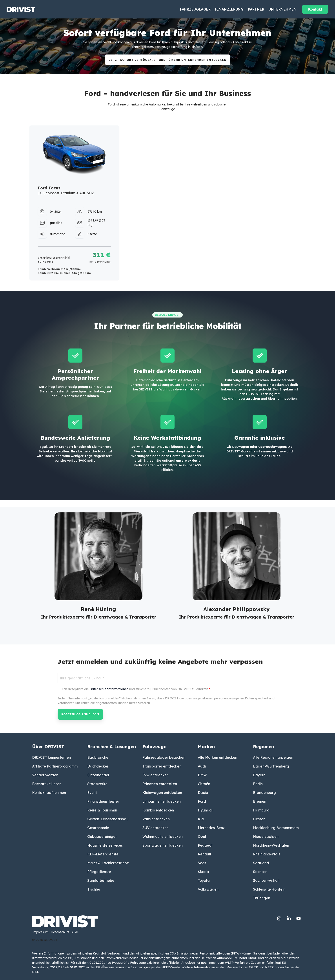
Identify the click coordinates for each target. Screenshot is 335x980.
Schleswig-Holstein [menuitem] (269, 889)
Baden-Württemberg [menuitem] (271, 766)
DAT (35, 972)
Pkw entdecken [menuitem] (156, 775)
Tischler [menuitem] (94, 889)
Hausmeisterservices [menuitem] (105, 845)
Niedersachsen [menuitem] (266, 837)
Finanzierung (229, 9)
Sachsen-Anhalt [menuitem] (266, 880)
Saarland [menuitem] (261, 863)
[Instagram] (280, 917)
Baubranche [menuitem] (98, 757)
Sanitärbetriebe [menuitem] (101, 880)
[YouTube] (299, 917)
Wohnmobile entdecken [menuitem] (163, 837)
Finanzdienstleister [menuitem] (103, 801)
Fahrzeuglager (195, 9)
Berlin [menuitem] (258, 784)
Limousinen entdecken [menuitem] (162, 801)
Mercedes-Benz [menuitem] (211, 828)
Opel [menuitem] (202, 837)
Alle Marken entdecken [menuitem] (218, 757)
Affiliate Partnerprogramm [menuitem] (55, 766)
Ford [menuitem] (202, 801)
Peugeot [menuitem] (205, 845)
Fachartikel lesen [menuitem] (47, 784)
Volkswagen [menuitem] (208, 889)
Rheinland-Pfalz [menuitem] (267, 854)
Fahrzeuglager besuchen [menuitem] (164, 757)
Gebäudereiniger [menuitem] (102, 837)
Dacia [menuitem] (203, 793)
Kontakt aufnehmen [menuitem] (49, 793)
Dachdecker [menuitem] (98, 766)
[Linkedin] (289, 917)
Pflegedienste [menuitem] (99, 872)
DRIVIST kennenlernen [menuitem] (51, 757)
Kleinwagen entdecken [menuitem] (162, 793)
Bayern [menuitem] (259, 775)
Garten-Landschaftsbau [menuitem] (108, 819)
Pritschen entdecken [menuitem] (160, 784)
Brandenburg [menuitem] (264, 793)
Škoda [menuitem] (203, 872)
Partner (256, 9)
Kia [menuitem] (201, 819)
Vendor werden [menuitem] (45, 775)
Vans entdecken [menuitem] (156, 819)
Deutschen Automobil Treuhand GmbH (229, 958)
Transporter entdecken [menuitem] (162, 766)
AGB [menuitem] (75, 932)
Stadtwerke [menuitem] (97, 784)
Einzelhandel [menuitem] (98, 775)
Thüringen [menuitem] (262, 898)
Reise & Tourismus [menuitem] (102, 810)
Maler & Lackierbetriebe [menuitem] (108, 863)
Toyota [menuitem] (204, 880)
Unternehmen (283, 9)
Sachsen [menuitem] (260, 872)
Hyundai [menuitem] (205, 810)
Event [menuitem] (92, 793)
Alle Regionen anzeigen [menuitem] (273, 757)
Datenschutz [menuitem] (60, 932)
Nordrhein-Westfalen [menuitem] (271, 845)
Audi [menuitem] (202, 766)
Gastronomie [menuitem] (98, 828)
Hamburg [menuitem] (261, 810)
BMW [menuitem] (202, 775)
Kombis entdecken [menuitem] (158, 810)
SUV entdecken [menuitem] (156, 828)
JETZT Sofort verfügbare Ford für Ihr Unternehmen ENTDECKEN (168, 60)
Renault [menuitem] (205, 854)
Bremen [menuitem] (260, 801)
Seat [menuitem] (202, 863)
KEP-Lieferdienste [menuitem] (103, 854)
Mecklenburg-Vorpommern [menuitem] (276, 828)
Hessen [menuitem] (259, 819)
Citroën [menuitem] (204, 784)
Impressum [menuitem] (40, 932)
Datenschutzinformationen (109, 689)
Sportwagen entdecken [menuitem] (163, 845)
